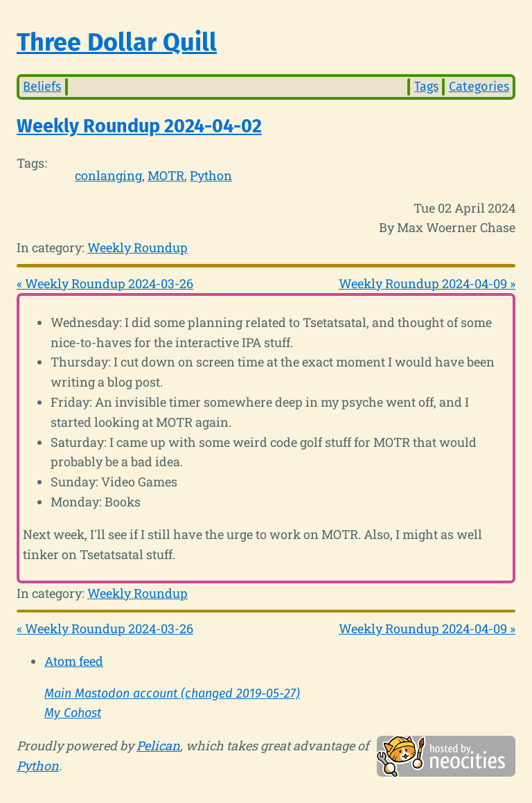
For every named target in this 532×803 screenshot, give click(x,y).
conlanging (108, 175)
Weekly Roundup (138, 247)
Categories (479, 87)
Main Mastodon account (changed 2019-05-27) (172, 694)
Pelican (158, 745)
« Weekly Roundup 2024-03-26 (105, 283)
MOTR (166, 175)
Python (211, 175)
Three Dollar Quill (117, 42)
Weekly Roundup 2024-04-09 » (427, 283)
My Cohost (73, 713)
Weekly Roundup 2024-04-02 (139, 126)
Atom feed (74, 661)
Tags (426, 87)
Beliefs (42, 87)
